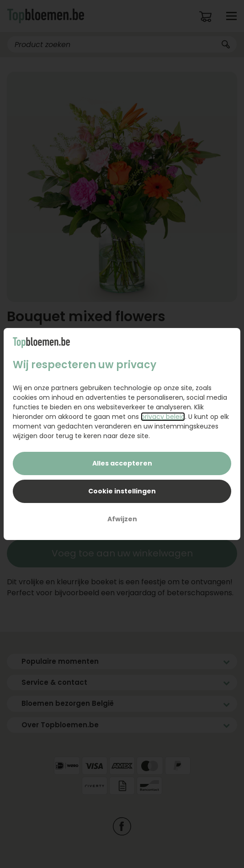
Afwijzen (122, 519)
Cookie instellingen (122, 491)
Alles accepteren (122, 463)
